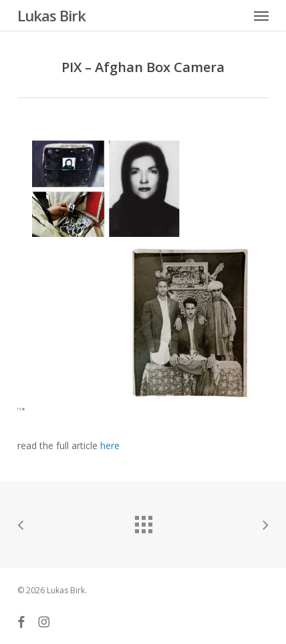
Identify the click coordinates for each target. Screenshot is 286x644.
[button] (261, 15)
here (110, 445)
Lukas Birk (51, 15)
